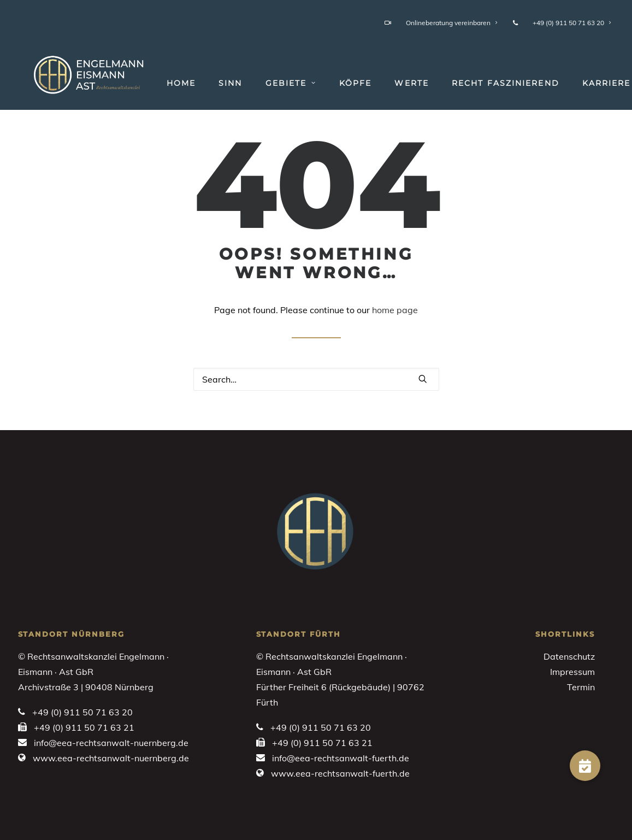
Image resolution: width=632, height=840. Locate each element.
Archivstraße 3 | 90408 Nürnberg (86, 687)
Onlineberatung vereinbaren (441, 23)
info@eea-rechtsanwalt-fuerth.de (341, 758)
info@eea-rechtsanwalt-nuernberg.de (111, 743)
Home (161, 83)
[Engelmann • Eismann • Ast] (78, 72)
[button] (423, 379)
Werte (392, 83)
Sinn (211, 83)
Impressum (572, 672)
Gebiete (271, 83)
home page (395, 310)
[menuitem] (443, 23)
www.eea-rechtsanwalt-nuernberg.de (111, 758)
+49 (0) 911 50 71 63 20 (562, 23)
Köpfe (336, 83)
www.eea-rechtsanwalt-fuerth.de (340, 773)
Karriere (587, 83)
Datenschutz (569, 656)
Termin (581, 687)
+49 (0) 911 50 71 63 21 (84, 727)
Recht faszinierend (486, 83)
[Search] (316, 379)
